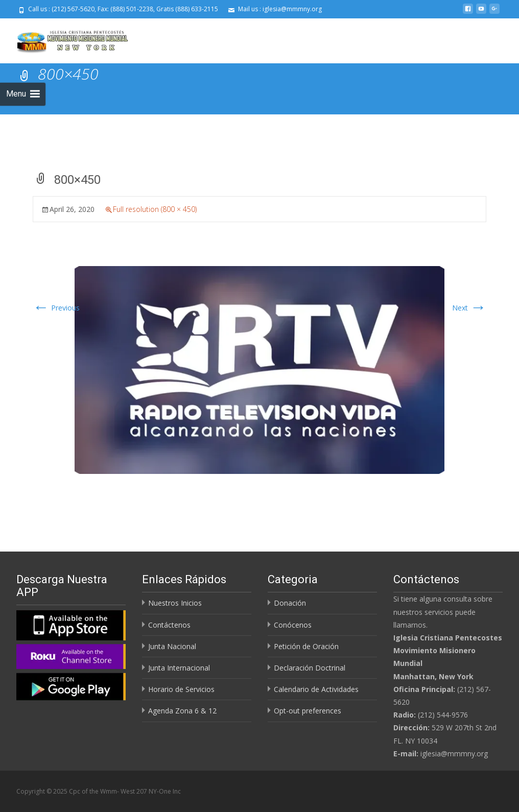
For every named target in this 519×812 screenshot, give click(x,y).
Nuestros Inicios (175, 603)
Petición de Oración (306, 646)
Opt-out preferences (308, 711)
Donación (290, 603)
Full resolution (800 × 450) (155, 209)
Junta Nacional (172, 646)
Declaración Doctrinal (310, 668)
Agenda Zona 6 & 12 (182, 711)
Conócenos (293, 625)
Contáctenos (169, 625)
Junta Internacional (179, 668)
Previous (56, 308)
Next (469, 308)
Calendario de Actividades (316, 689)
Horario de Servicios (181, 689)
